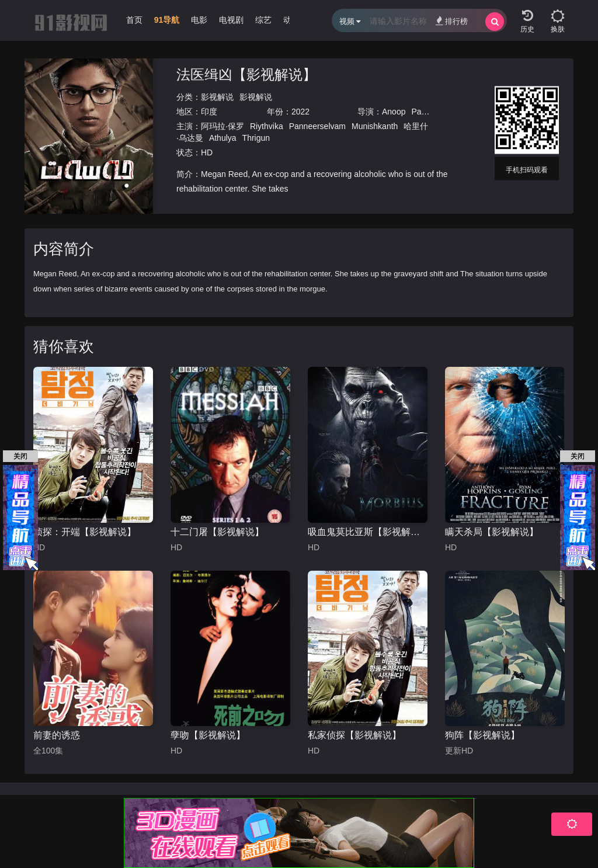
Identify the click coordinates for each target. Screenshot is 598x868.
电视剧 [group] (231, 20)
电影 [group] (199, 20)
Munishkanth (375, 126)
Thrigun (256, 138)
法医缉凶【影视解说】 (246, 74)
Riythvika (267, 126)
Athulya (223, 138)
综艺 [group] (263, 20)
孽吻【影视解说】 (208, 735)
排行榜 (452, 21)
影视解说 (217, 97)
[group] (167, 23)
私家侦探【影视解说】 (354, 735)
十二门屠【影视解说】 (217, 532)
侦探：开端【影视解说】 (85, 532)
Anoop (394, 112)
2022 (300, 112)
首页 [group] (134, 20)
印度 (209, 112)
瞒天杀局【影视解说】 (492, 532)
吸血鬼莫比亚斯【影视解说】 (368, 532)
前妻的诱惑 (57, 735)
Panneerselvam (317, 126)
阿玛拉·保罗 (222, 126)
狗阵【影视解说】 (482, 735)
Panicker (427, 112)
